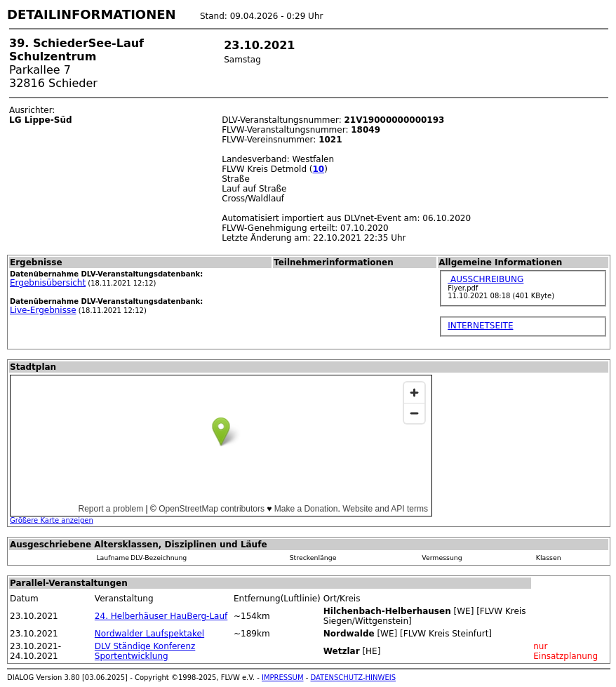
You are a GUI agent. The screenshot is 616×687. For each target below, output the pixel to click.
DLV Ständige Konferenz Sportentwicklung (145, 651)
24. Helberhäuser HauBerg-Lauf (161, 616)
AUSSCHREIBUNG (486, 279)
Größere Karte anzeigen (52, 520)
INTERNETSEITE (480, 326)
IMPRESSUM (283, 678)
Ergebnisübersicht (48, 283)
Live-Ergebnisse (43, 310)
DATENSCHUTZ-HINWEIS (354, 678)
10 (319, 169)
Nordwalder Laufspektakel (149, 634)
